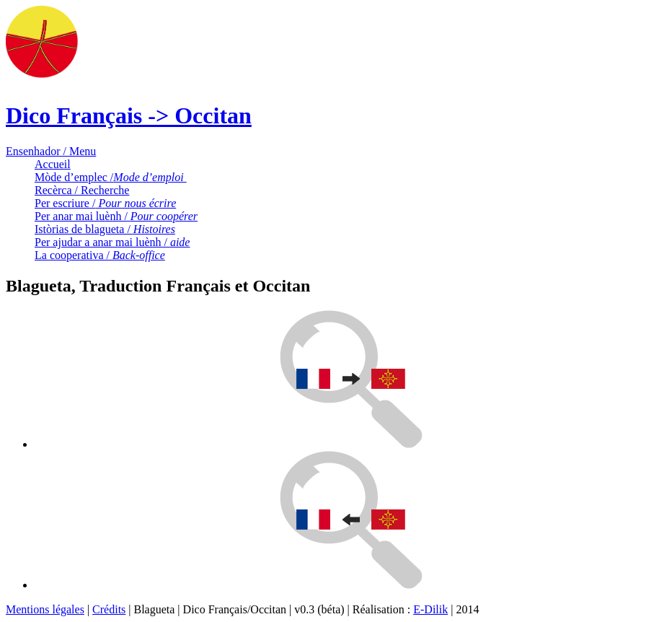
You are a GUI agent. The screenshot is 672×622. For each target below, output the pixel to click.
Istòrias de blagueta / (105, 229)
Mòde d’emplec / (111, 177)
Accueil (53, 164)
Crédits (109, 609)
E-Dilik (430, 609)
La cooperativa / (100, 255)
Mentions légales (45, 609)
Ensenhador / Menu (51, 151)
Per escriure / (105, 203)
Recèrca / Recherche (82, 190)
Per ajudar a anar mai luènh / (112, 242)
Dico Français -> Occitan (129, 115)
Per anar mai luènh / (116, 216)
